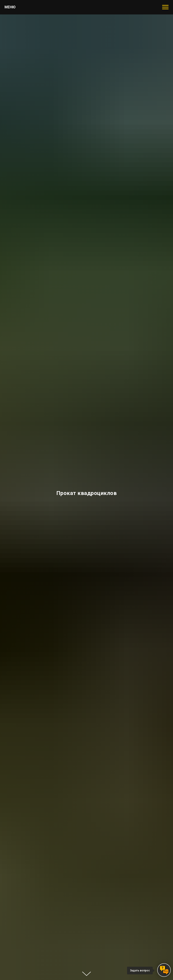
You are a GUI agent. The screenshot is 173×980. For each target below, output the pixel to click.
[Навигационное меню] (165, 7)
